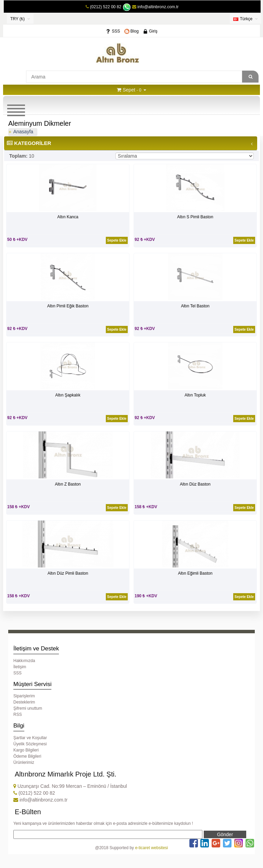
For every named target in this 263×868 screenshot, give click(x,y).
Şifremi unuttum (28, 708)
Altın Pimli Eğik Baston (68, 306)
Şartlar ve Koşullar (30, 738)
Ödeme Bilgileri (27, 756)
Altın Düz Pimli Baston (68, 573)
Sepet (129, 90)
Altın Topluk (195, 395)
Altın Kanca (68, 217)
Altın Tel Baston (195, 306)
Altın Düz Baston (195, 484)
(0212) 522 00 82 (106, 7)
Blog (131, 31)
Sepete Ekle (117, 240)
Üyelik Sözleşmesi (30, 744)
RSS (18, 714)
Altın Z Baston (68, 484)
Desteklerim (24, 702)
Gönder (225, 834)
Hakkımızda (24, 661)
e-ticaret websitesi (151, 848)
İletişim (20, 667)
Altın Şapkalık (68, 395)
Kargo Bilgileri (26, 750)
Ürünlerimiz (24, 762)
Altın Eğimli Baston (195, 573)
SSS (113, 31)
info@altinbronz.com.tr (155, 7)
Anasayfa (23, 132)
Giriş (150, 31)
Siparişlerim (24, 696)
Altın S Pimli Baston (195, 217)
